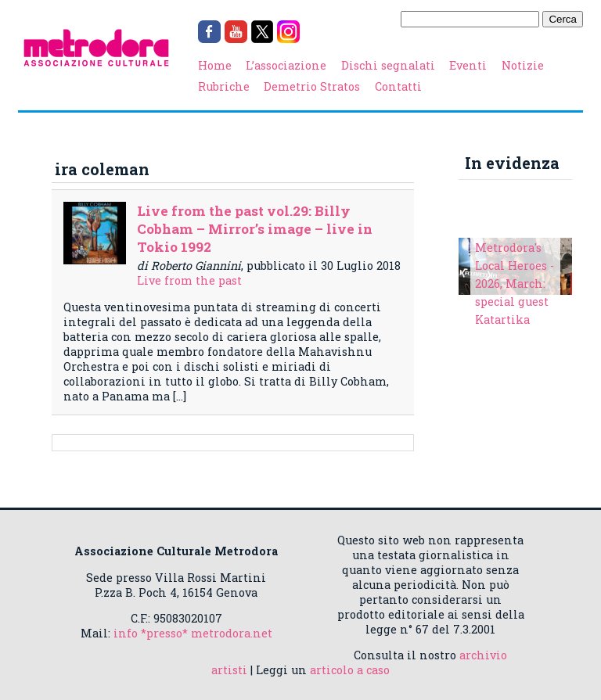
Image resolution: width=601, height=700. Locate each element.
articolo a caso (350, 670)
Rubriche (224, 86)
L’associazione (286, 65)
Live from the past (189, 280)
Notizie (523, 65)
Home (215, 65)
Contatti (398, 86)
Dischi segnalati (388, 65)
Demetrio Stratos (312, 86)
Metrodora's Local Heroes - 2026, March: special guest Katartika (515, 284)
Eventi (468, 65)
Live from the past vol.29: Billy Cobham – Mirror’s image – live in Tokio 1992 (255, 229)
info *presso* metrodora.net (193, 633)
